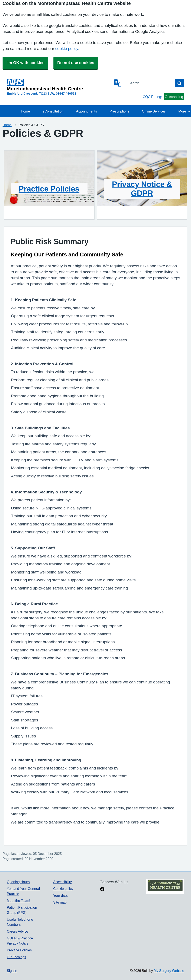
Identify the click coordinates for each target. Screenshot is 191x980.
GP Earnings (16, 957)
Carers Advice (17, 931)
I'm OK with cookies (25, 63)
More (185, 111)
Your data (60, 895)
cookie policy (67, 49)
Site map (60, 902)
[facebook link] (102, 889)
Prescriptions (119, 111)
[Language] (118, 83)
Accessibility (62, 882)
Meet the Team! (18, 901)
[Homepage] (60, 85)
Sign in (12, 971)
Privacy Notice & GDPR (142, 189)
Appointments (86, 111)
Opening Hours (18, 882)
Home (25, 111)
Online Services (154, 111)
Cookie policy (63, 889)
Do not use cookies (76, 63)
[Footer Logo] (165, 887)
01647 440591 (66, 93)
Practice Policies (49, 189)
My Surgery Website (169, 971)
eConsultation (53, 111)
